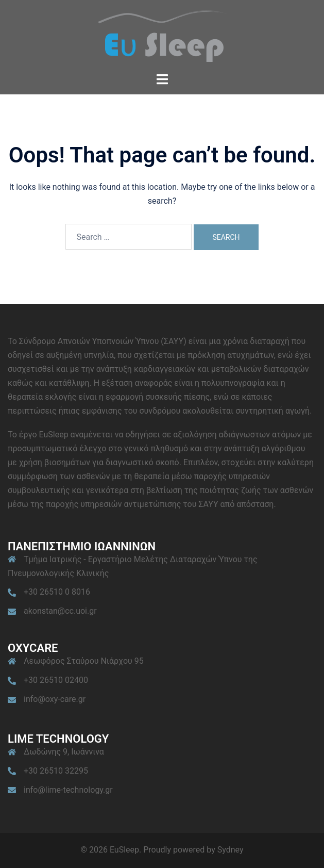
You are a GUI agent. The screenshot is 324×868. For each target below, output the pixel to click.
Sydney (231, 850)
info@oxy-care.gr (55, 699)
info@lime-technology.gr (68, 790)
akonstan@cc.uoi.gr (60, 611)
